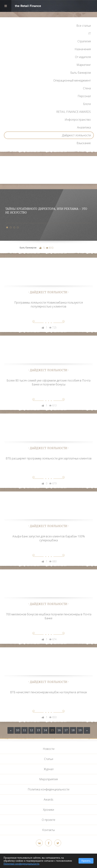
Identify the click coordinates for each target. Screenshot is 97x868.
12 (31, 730)
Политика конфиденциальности (48, 789)
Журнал (49, 769)
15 (52, 730)
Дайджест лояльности (76, 135)
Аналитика (84, 127)
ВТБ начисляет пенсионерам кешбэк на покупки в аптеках (49, 692)
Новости (49, 749)
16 (59, 730)
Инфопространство (78, 120)
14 (45, 730)
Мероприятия (48, 779)
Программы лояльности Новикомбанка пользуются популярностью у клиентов (48, 304)
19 (80, 730)
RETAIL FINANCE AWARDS (74, 112)
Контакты (48, 830)
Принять (86, 861)
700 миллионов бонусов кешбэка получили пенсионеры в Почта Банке (49, 616)
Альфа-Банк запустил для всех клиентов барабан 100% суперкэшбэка (49, 538)
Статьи (49, 759)
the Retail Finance (28, 6)
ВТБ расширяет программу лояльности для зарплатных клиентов (49, 458)
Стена (87, 88)
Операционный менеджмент (72, 80)
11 (25, 730)
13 (38, 730)
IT (90, 33)
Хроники (48, 810)
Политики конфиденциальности (21, 864)
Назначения (83, 49)
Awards (48, 799)
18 (73, 730)
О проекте (48, 820)
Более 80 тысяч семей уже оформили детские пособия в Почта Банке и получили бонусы (48, 382)
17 (66, 730)
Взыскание (84, 143)
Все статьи (84, 26)
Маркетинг (84, 65)
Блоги (87, 104)
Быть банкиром (81, 73)
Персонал (84, 96)
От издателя (83, 57)
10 (18, 730)
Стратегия (84, 41)
